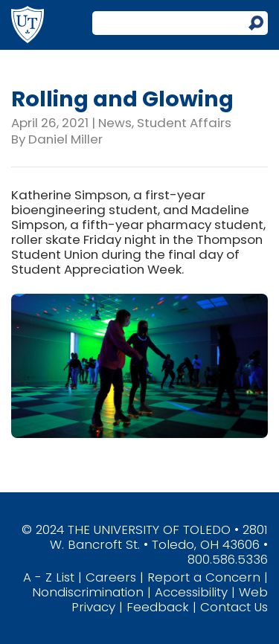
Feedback (158, 607)
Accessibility (191, 592)
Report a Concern (204, 577)
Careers (111, 577)
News (115, 123)
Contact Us (234, 607)
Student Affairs (184, 123)
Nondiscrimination (88, 592)
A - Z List (49, 577)
